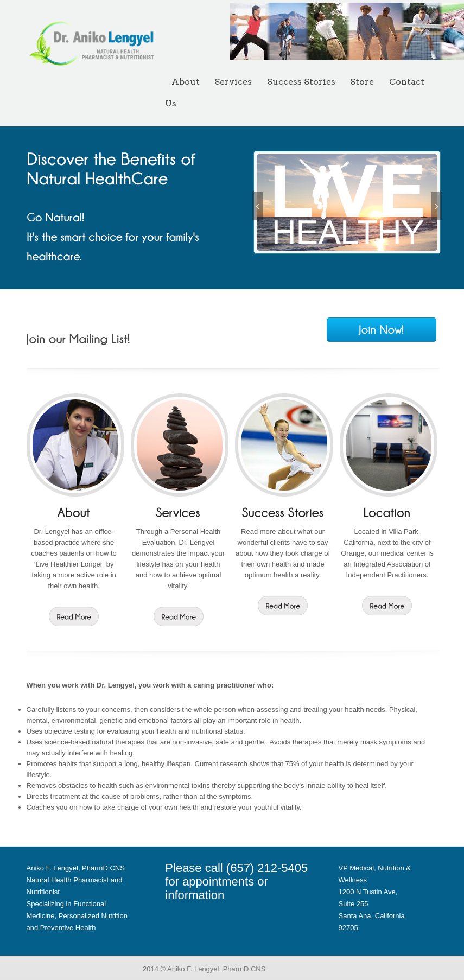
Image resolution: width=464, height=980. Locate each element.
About (186, 82)
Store (362, 82)
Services (233, 82)
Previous (266, 205)
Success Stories (301, 82)
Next (445, 205)
